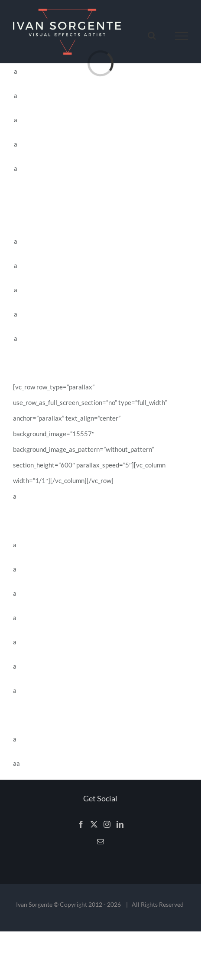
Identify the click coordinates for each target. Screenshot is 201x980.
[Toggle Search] (152, 36)
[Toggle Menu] (182, 36)
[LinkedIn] (120, 824)
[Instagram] (107, 824)
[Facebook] (81, 824)
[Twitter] (94, 824)
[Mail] (100, 842)
